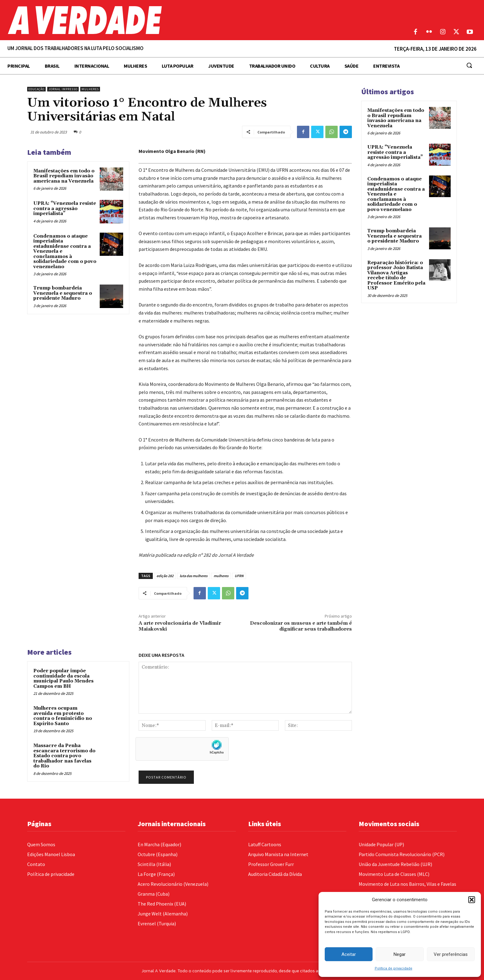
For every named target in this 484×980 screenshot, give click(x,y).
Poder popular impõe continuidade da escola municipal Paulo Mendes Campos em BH (63, 679)
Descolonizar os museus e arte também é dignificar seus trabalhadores (301, 626)
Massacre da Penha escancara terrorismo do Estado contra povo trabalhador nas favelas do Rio (64, 756)
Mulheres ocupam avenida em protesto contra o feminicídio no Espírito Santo (63, 716)
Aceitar (349, 954)
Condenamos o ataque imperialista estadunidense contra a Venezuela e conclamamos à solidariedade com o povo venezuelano (396, 194)
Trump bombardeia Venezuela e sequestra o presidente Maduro (63, 293)
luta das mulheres (194, 576)
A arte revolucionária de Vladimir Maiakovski (180, 626)
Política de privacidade (394, 968)
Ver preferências (451, 954)
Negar (400, 954)
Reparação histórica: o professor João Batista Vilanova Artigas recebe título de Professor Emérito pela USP (396, 276)
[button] (472, 900)
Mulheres (90, 89)
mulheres (221, 576)
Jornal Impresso (63, 89)
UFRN (239, 576)
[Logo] (181, 20)
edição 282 (165, 576)
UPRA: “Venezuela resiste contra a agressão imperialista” (65, 209)
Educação (36, 89)
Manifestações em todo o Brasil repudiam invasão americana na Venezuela (64, 176)
